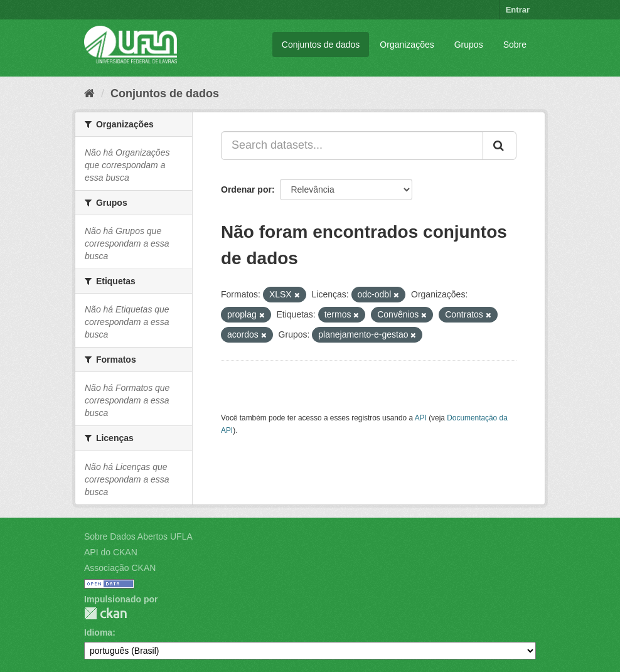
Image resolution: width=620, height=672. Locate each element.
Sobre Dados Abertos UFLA (138, 536)
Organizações (407, 45)
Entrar (518, 10)
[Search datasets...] (352, 146)
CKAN (105, 613)
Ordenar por (246, 189)
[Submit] (500, 146)
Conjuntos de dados (321, 45)
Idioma (98, 632)
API (421, 418)
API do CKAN (111, 552)
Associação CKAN (120, 568)
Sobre (515, 45)
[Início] (89, 93)
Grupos (469, 45)
